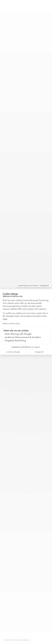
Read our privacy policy (11, 323)
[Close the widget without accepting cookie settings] (34, 286)
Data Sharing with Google (18, 334)
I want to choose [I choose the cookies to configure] (13, 352)
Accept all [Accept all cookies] (39, 352)
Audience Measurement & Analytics (23, 337)
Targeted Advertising (15, 340)
